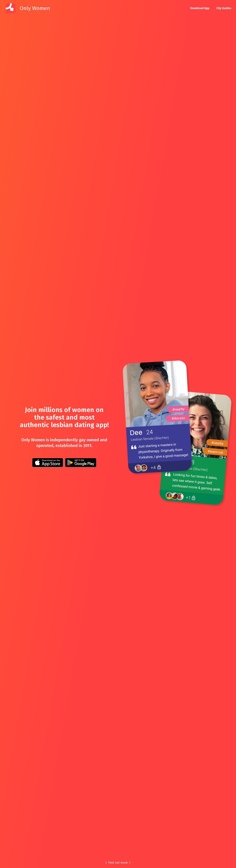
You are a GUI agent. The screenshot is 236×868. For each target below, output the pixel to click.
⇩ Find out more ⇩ (118, 863)
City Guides (224, 8)
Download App (200, 8)
